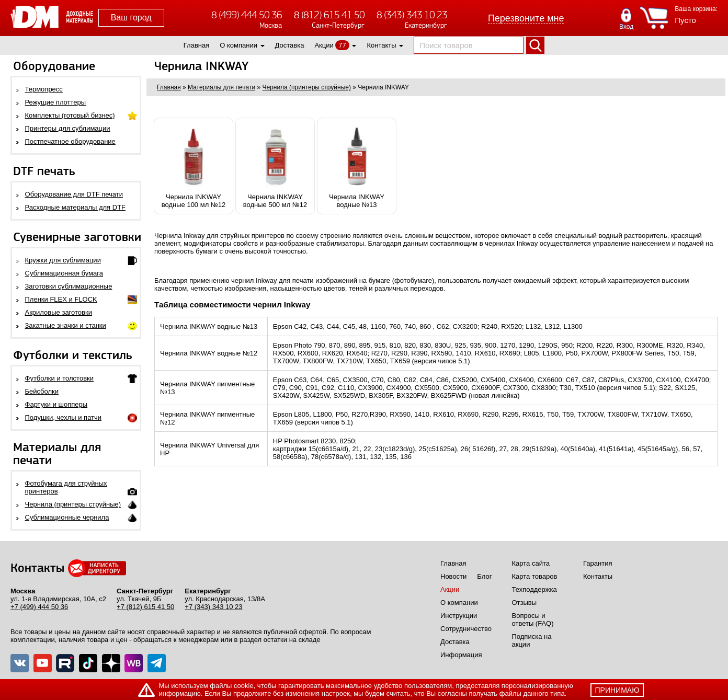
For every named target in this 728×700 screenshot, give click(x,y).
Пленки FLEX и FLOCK (61, 299)
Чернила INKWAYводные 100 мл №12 (194, 166)
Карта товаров (535, 576)
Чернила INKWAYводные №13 (357, 166)
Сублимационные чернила (67, 517)
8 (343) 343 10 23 (412, 15)
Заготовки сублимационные (69, 286)
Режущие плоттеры (56, 102)
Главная (196, 45)
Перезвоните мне (526, 18)
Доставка (290, 45)
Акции (324, 45)
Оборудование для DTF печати (74, 194)
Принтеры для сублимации (68, 128)
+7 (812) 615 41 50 (145, 607)
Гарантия (598, 563)
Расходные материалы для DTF (76, 207)
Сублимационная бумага (64, 273)
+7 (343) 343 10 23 (213, 607)
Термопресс (44, 89)
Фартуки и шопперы (56, 404)
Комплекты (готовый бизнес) (70, 115)
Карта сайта (531, 563)
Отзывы (525, 603)
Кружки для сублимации (63, 260)
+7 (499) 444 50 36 (39, 607)
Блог (484, 576)
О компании (238, 45)
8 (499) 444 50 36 (247, 15)
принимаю (617, 690)
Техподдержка (534, 589)
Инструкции (459, 616)
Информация (461, 655)
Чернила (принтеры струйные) (73, 504)
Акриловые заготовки (59, 312)
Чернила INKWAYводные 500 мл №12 (275, 166)
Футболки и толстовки (59, 378)
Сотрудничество (466, 629)
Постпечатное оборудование (70, 141)
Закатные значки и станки (66, 325)
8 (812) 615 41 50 (329, 15)
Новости (453, 576)
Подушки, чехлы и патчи (64, 417)
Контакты (381, 45)
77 (342, 45)
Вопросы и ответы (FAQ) (533, 619)
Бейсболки (42, 391)
